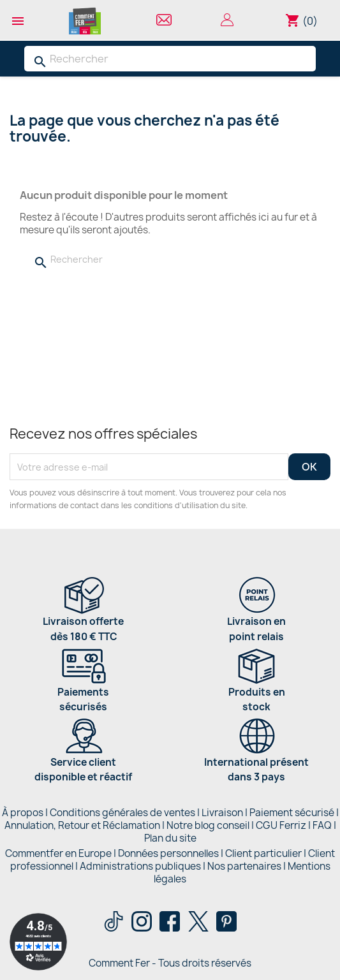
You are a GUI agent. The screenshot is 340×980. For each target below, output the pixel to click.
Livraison (222, 813)
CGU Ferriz (281, 825)
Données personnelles (168, 853)
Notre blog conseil (208, 825)
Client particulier (263, 853)
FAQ (322, 825)
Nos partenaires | (248, 866)
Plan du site (170, 838)
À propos (23, 813)
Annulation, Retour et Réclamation (82, 825)
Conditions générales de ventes (122, 813)
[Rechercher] (170, 59)
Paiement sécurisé (292, 813)
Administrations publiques (140, 866)
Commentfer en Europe (58, 853)
